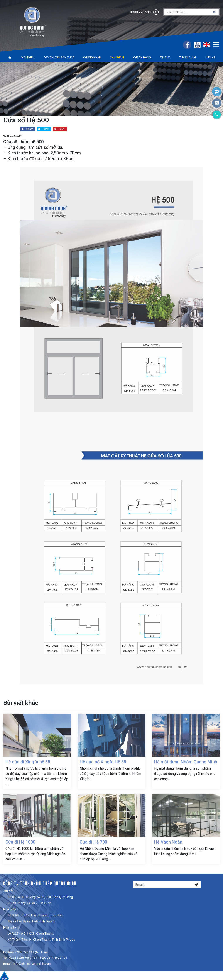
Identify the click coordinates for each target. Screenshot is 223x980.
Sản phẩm (117, 57)
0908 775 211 (140, 12)
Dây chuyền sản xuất (59, 57)
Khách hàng (142, 57)
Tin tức (165, 57)
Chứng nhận (92, 57)
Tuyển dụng (188, 57)
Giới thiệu (28, 57)
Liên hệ (210, 57)
